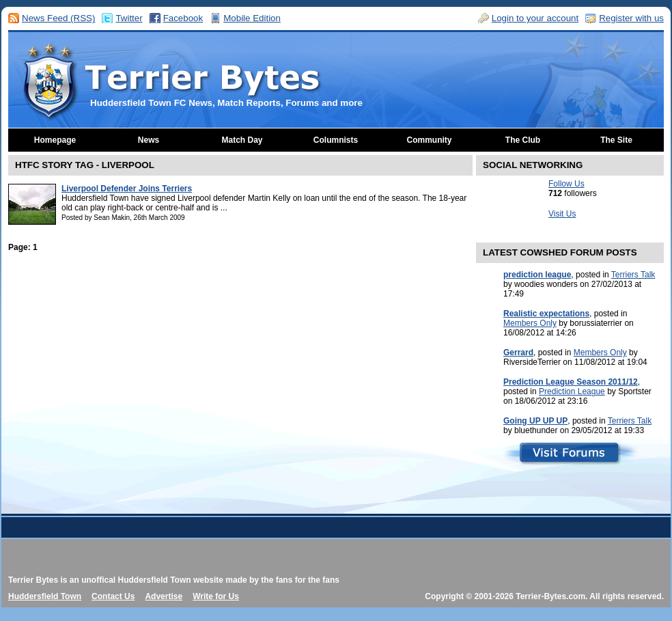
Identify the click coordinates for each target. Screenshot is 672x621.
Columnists (336, 140)
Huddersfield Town (45, 596)
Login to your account (535, 18)
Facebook (183, 18)
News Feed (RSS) (58, 18)
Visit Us (562, 214)
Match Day (242, 140)
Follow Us (566, 184)
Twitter (129, 18)
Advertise (164, 596)
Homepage (55, 140)
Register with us (631, 18)
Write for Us (216, 596)
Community (430, 140)
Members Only (530, 323)
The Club (523, 140)
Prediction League (572, 391)
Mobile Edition (252, 18)
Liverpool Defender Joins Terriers (127, 189)
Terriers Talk (633, 275)
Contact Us (113, 596)
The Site (616, 140)
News (149, 140)
